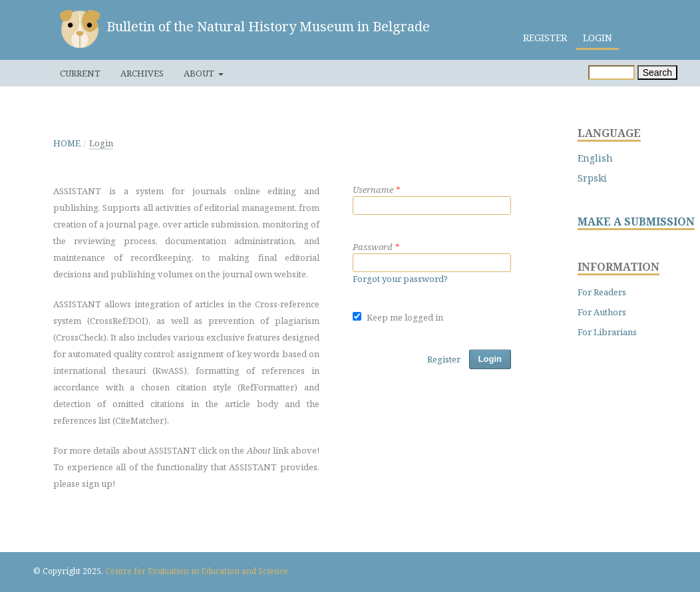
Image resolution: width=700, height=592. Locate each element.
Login (598, 38)
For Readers (602, 292)
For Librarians (607, 332)
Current (80, 73)
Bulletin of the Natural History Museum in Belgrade (268, 26)
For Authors (602, 312)
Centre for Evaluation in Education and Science (197, 571)
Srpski (592, 178)
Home (67, 143)
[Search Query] (612, 73)
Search (657, 73)
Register (545, 38)
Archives (142, 73)
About (200, 73)
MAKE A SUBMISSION (636, 222)
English (595, 158)
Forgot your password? (400, 279)
